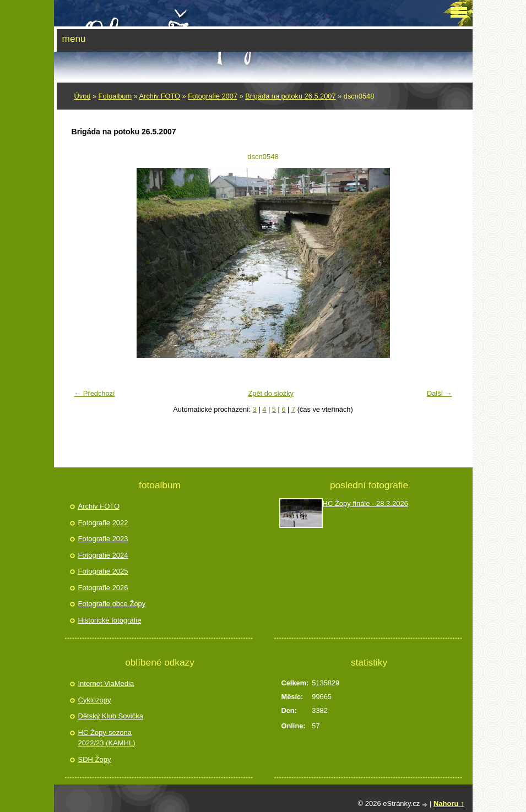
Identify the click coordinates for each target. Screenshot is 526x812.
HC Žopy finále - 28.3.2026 (365, 503)
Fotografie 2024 (103, 555)
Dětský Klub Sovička (111, 716)
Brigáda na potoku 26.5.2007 (290, 96)
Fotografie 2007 (213, 96)
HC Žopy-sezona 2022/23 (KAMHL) (107, 738)
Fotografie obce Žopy (112, 604)
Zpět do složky (271, 393)
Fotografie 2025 (103, 571)
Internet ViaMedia (106, 683)
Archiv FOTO (160, 96)
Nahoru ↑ (449, 803)
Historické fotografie (110, 620)
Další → (440, 393)
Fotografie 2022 (103, 523)
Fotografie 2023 (103, 539)
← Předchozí (95, 393)
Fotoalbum (115, 96)
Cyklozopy (95, 700)
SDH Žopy (95, 759)
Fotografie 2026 (103, 588)
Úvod (83, 96)
